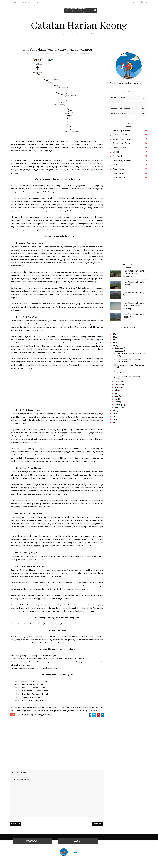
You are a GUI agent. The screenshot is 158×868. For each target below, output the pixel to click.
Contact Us (40, 2)
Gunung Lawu (84, 54)
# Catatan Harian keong (25, 715)
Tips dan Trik (118, 156)
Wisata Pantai (118, 169)
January (118, 408)
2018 (115, 411)
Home (14, 2)
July (117, 390)
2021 (115, 340)
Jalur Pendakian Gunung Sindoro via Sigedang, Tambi (128, 360)
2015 (115, 416)
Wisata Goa (117, 165)
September (120, 385)
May (117, 396)
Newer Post (16, 824)
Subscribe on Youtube (129, 108)
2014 (115, 419)
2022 (115, 337)
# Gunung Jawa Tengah (43, 715)
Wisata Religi (118, 173)
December (119, 348)
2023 (115, 334)
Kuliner (116, 152)
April (117, 399)
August (118, 387)
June (117, 393)
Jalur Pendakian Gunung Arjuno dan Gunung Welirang (134, 306)
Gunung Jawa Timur (121, 143)
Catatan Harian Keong (79, 25)
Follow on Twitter (129, 98)
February (119, 405)
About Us (25, 2)
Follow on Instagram (129, 113)
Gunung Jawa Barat (121, 135)
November (120, 351)
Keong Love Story (120, 148)
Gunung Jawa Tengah (71, 54)
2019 (115, 346)
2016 (115, 413)
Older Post (98, 824)
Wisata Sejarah (119, 178)
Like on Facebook (129, 103)
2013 (115, 422)
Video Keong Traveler (122, 160)
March (118, 402)
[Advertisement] (57, 389)
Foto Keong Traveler (121, 130)
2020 (115, 343)
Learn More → (76, 853)
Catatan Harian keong (55, 54)
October (119, 382)
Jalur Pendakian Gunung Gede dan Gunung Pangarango (134, 274)
